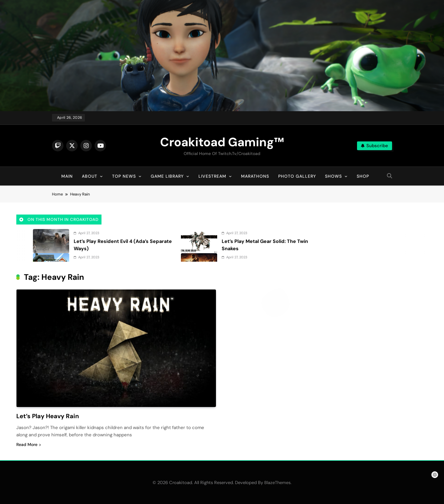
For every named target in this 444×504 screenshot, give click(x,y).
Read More (29, 444)
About (90, 176)
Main (67, 176)
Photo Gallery (297, 176)
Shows (333, 176)
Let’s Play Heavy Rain (48, 416)
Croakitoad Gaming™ (222, 142)
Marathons (255, 176)
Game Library (167, 176)
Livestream (212, 176)
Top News (124, 176)
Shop (363, 176)
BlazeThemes (277, 482)
